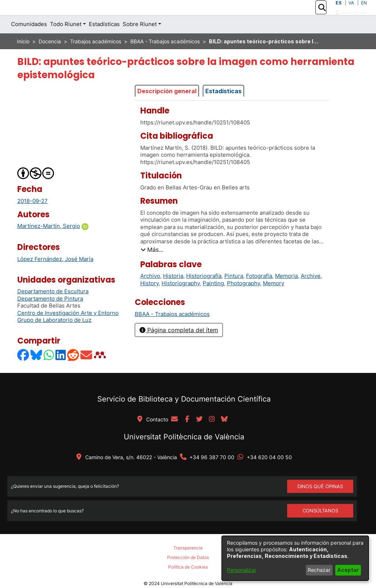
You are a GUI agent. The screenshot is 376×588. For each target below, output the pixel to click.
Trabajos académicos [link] (96, 58)
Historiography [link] (181, 300)
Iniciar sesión (351, 20)
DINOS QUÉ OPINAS (320, 502)
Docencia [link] (50, 58)
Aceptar (348, 570)
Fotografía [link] (259, 292)
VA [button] (351, 11)
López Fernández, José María (55, 275)
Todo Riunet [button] (66, 41)
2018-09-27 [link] (32, 217)
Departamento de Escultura (53, 308)
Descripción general (167, 107)
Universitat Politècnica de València (184, 453)
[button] (322, 16)
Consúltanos (320, 527)
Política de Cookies (188, 583)
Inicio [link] (23, 58)
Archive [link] (311, 292)
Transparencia (188, 564)
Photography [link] (243, 300)
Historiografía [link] (204, 292)
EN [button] (364, 11)
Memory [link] (274, 300)
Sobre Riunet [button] (140, 41)
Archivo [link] (150, 292)
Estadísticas (223, 107)
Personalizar (242, 570)
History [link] (149, 300)
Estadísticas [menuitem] (104, 41)
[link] (172, 331)
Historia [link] (173, 292)
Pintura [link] (234, 292)
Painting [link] (213, 300)
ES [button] (339, 11)
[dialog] (295, 558)
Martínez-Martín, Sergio (49, 242)
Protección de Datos (188, 574)
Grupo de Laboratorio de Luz (54, 336)
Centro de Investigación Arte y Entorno (68, 329)
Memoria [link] (286, 292)
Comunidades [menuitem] (29, 41)
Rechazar (319, 570)
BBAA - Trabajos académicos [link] (165, 58)
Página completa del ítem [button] (179, 346)
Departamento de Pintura (50, 315)
